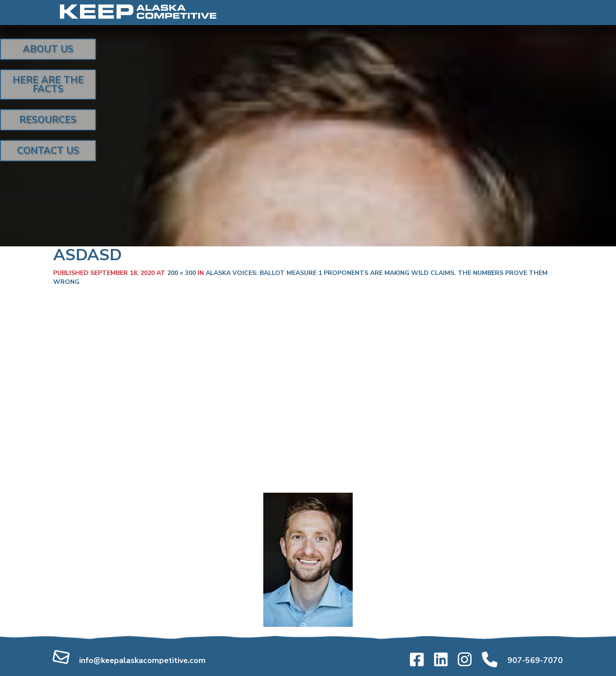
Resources (48, 120)
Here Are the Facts (48, 84)
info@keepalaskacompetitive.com (142, 660)
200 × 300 (181, 273)
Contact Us (48, 151)
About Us (48, 49)
